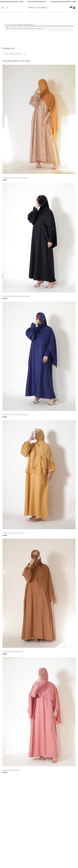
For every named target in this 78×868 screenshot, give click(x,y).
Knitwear (13, 25)
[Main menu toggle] (3, 8)
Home (7, 25)
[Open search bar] (7, 8)
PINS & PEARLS (38, 8)
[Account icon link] (74, 8)
